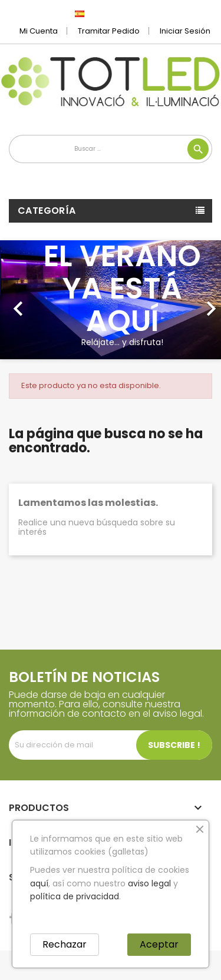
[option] (111, 300)
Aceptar (159, 944)
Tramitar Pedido (109, 31)
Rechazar (65, 944)
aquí (39, 883)
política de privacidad (75, 896)
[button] (17, 300)
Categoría (47, 211)
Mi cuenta (39, 31)
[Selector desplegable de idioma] (106, 14)
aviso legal (149, 883)
